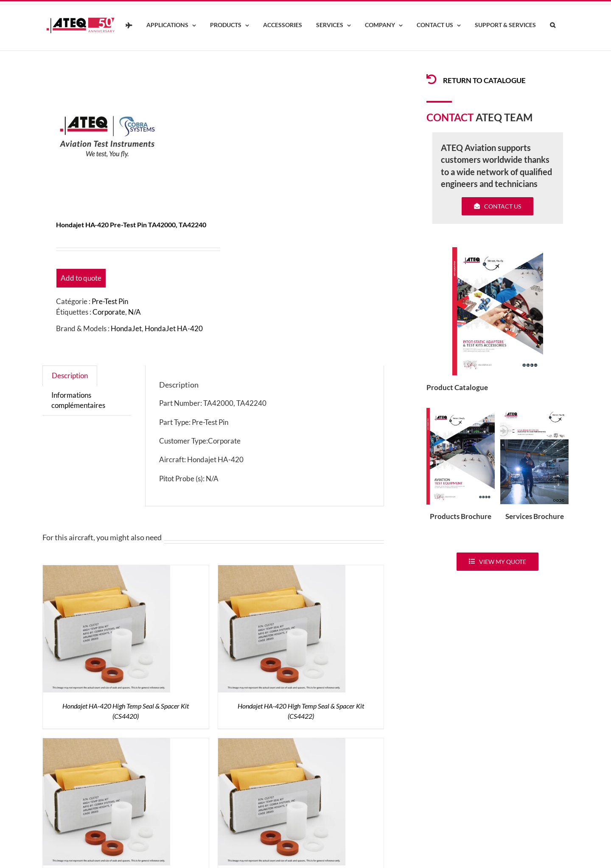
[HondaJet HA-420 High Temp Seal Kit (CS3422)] (282, 743)
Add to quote (81, 278)
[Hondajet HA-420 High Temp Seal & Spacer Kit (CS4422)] (282, 570)
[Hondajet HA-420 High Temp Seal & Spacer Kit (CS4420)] (107, 570)
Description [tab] (70, 375)
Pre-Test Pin (110, 301)
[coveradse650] (498, 251)
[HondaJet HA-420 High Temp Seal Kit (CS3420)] (107, 743)
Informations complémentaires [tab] (78, 400)
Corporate (109, 312)
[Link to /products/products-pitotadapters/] (432, 79)
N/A (135, 312)
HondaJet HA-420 (174, 328)
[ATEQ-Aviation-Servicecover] (534, 412)
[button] (552, 25)
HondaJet (126, 328)
